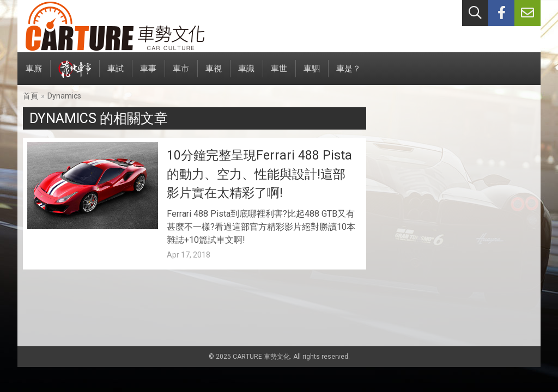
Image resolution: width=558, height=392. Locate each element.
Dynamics (64, 96)
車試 (116, 74)
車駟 (312, 74)
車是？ (348, 74)
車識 (246, 74)
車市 (181, 74)
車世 (279, 74)
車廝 (34, 74)
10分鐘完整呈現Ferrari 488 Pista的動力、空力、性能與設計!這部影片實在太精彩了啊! (259, 174)
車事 (148, 74)
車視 (214, 74)
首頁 (31, 96)
